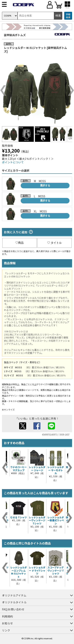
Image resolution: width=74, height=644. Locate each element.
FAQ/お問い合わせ (13, 609)
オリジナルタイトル (14, 602)
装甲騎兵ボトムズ (15, 35)
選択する (45, 185)
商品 (20, 243)
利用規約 (7, 616)
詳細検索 (68, 16)
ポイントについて (13, 162)
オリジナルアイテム (14, 595)
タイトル (54, 243)
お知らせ (7, 623)
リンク (6, 630)
